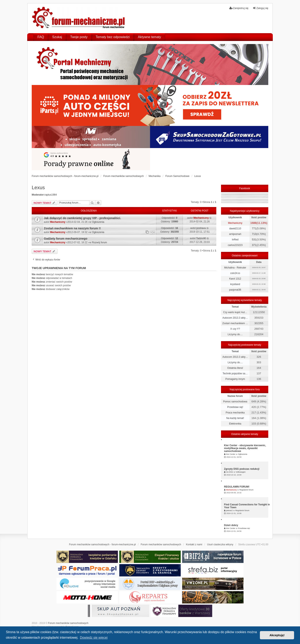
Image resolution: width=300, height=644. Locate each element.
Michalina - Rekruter (235, 268)
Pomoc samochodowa (235, 402)
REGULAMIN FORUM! (237, 487)
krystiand (235, 284)
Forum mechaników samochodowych (68, 623)
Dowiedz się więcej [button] (94, 638)
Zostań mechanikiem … (235, 323)
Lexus (38, 187)
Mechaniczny (58, 222)
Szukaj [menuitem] (57, 37)
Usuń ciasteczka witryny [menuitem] (220, 544)
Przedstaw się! (235, 407)
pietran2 (229, 510)
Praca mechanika (235, 413)
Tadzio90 (201, 238)
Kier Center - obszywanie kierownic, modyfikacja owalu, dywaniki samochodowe (245, 448)
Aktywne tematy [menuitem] (149, 37)
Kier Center (231, 454)
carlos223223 (235, 245)
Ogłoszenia (98, 222)
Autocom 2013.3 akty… (235, 318)
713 (254, 234)
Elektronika (235, 424)
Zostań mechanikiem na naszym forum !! (72, 228)
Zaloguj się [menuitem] (261, 8)
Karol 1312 (235, 279)
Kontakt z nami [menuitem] (194, 544)
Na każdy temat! (235, 418)
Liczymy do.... (235, 334)
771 (254, 228)
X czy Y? (235, 329)
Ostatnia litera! (235, 368)
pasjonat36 (235, 290)
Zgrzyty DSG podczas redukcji (242, 469)
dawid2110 (235, 229)
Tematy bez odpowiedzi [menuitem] (113, 37)
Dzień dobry (231, 525)
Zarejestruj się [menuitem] (239, 8)
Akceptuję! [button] (277, 635)
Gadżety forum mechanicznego (66, 239)
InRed (235, 240)
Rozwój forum (100, 242)
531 (254, 239)
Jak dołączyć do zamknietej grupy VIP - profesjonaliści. (82, 218)
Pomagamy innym (235, 379)
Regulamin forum (246, 490)
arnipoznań (235, 234)
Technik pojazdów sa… (235, 373)
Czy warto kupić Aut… (235, 312)
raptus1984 (51, 195)
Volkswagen (241, 472)
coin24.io (235, 273)
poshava (201, 228)
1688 (253, 223)
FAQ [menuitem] (41, 37)
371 (254, 245)
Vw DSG (230, 472)
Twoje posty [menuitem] (79, 37)
